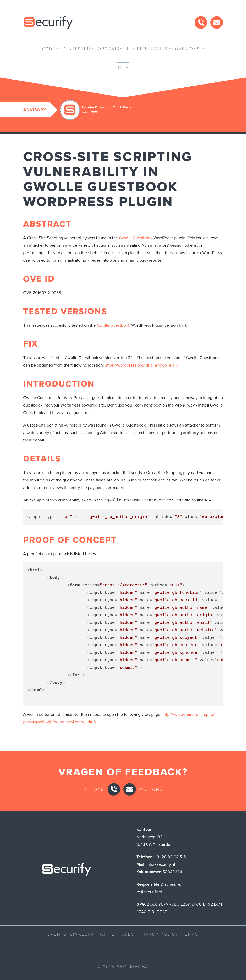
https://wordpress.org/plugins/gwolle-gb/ (142, 365)
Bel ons (94, 789)
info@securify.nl (161, 864)
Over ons (187, 49)
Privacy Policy (158, 934)
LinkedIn (82, 934)
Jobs (128, 934)
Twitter (108, 934)
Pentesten (77, 49)
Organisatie (114, 49)
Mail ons (151, 789)
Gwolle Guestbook (136, 238)
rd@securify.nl (149, 891)
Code (49, 49)
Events (57, 934)
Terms (190, 934)
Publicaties (152, 49)
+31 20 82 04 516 (170, 856)
